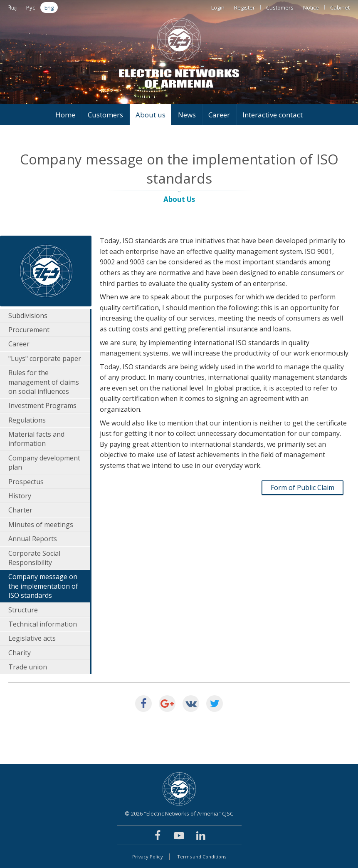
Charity (20, 653)
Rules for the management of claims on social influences (44, 382)
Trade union (28, 667)
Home (65, 115)
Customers (280, 7)
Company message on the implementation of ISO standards (43, 586)
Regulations (27, 420)
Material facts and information (36, 439)
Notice (311, 7)
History (20, 496)
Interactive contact (273, 115)
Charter (20, 510)
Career (219, 115)
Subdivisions (28, 316)
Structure (23, 610)
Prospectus (26, 482)
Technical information (43, 624)
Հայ (12, 7)
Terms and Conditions (202, 857)
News (187, 115)
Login (218, 7)
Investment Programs (42, 405)
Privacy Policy (148, 857)
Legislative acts (32, 638)
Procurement (29, 330)
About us (151, 115)
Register (244, 7)
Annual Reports (33, 539)
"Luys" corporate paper (45, 358)
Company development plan (44, 463)
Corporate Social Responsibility (34, 558)
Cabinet (340, 7)
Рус (31, 7)
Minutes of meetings (41, 525)
